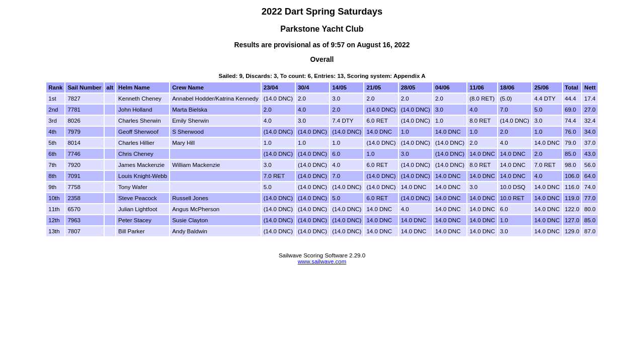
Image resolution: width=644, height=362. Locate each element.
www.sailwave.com (322, 261)
